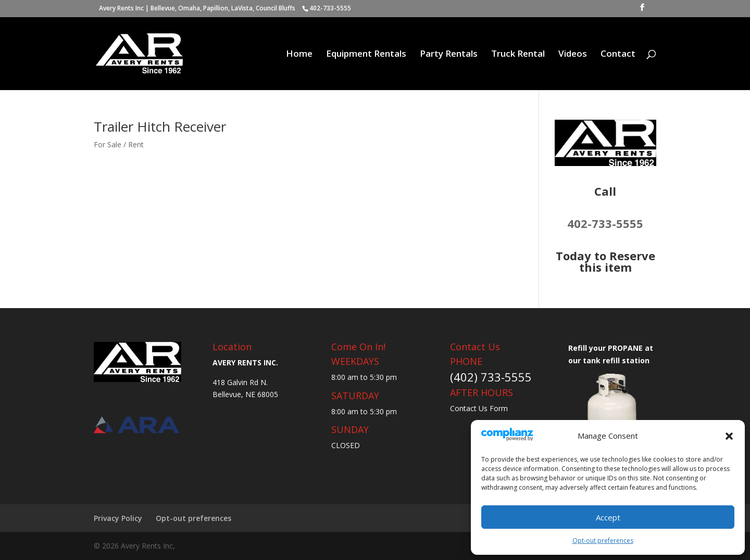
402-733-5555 (605, 223)
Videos (573, 55)
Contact (618, 55)
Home (299, 55)
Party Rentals (449, 55)
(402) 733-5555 (491, 377)
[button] (729, 436)
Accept (608, 517)
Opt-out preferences (603, 540)
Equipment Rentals (366, 55)
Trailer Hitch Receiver (160, 126)
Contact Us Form (479, 408)
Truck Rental (518, 55)
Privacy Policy (118, 518)
